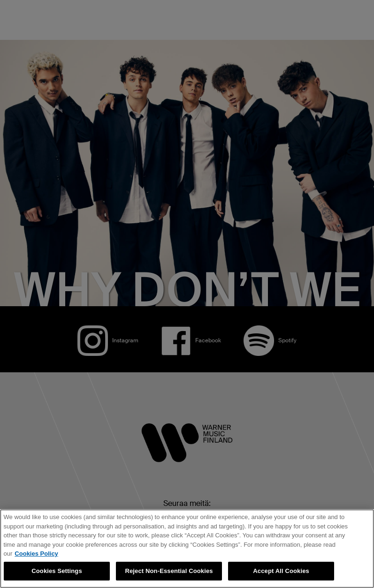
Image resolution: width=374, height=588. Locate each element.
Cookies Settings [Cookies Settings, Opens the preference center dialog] (57, 571)
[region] (187, 549)
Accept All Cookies (281, 571)
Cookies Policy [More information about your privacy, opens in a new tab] (36, 554)
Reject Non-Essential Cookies (169, 571)
